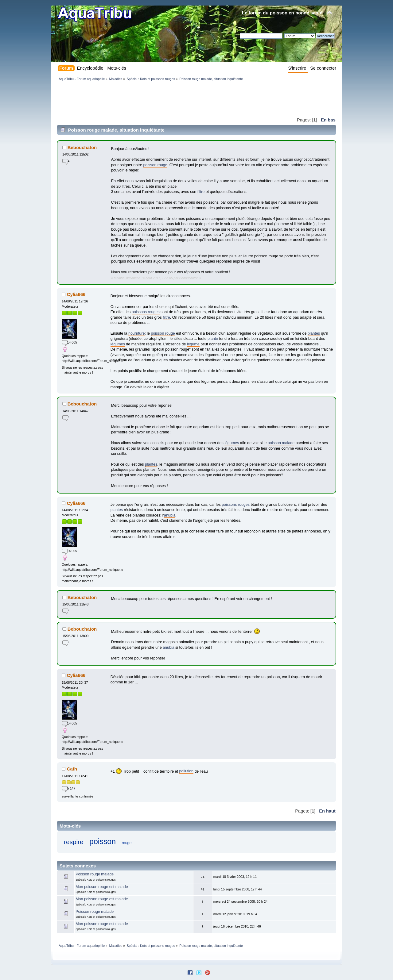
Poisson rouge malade (95, 874)
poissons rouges (146, 312)
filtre (201, 192)
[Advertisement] (169, 99)
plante (213, 339)
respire (74, 842)
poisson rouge (155, 165)
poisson (103, 841)
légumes (118, 344)
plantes (314, 333)
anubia (170, 515)
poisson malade (281, 443)
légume (193, 344)
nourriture (136, 333)
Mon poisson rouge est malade (102, 887)
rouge (127, 843)
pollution (186, 771)
